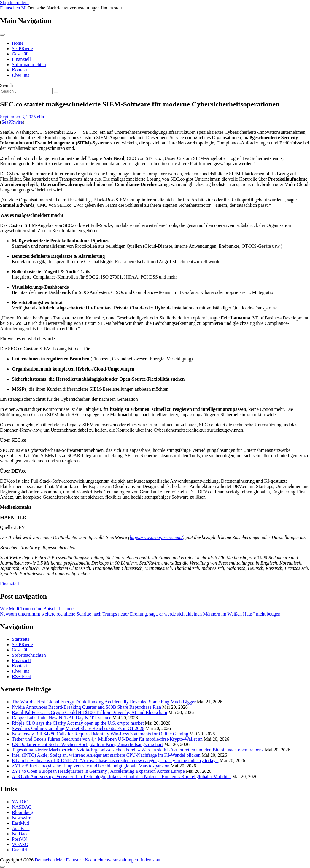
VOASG (20, 844)
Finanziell (21, 59)
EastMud (20, 823)
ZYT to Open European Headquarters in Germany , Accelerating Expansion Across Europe (98, 771)
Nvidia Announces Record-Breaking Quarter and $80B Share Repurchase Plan (86, 707)
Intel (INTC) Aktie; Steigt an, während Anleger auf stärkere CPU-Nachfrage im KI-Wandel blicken (106, 755)
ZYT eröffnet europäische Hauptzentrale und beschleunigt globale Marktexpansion (91, 766)
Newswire (22, 818)
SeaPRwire (22, 49)
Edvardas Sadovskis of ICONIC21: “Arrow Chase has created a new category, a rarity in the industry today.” (115, 760)
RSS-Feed (22, 677)
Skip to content (14, 3)
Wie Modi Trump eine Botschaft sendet (37, 609)
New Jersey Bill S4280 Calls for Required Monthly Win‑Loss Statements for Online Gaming (100, 734)
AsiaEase (21, 828)
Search (7, 85)
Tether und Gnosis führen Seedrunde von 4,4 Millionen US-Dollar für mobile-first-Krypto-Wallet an (107, 739)
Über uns (20, 75)
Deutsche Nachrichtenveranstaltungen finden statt (113, 860)
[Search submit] (56, 93)
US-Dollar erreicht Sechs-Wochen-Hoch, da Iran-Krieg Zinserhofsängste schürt (87, 744)
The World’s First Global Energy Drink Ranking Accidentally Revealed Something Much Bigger (104, 702)
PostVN (19, 839)
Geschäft (20, 54)
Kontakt (20, 70)
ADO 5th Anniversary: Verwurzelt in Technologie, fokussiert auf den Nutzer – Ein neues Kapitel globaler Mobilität (121, 776)
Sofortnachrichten (29, 65)
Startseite (21, 639)
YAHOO (20, 802)
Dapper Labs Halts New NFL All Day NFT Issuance (62, 718)
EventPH (20, 850)
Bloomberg (23, 812)
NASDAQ (22, 807)
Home (18, 43)
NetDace (20, 834)
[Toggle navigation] (2, 35)
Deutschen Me (14, 8)
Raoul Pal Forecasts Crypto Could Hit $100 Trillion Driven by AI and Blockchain (90, 712)
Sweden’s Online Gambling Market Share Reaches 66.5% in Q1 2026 (78, 728)
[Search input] (26, 91)
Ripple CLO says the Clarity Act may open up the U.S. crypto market (78, 723)
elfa (40, 117)
